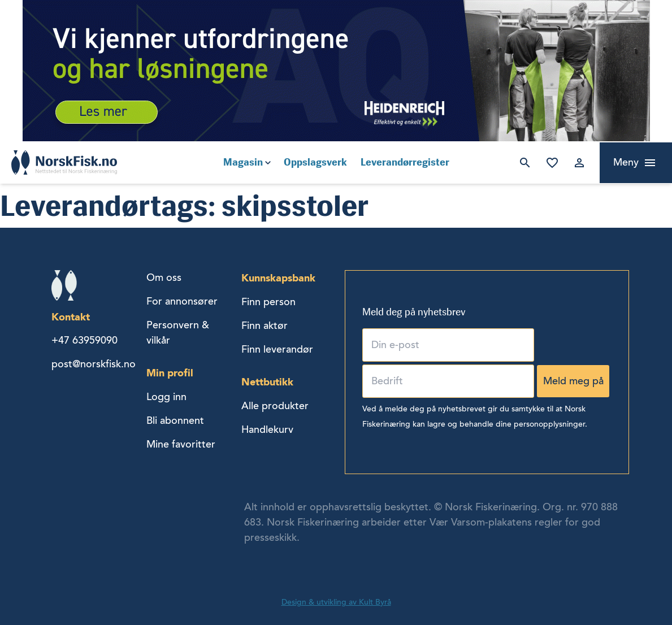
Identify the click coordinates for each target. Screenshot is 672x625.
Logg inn (579, 163)
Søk (525, 163)
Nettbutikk (267, 382)
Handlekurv (267, 429)
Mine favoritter (552, 163)
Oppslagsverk (315, 162)
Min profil (170, 373)
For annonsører (182, 301)
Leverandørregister (405, 162)
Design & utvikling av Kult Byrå (336, 602)
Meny (626, 162)
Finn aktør (265, 325)
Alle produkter (275, 406)
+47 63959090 (84, 340)
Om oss (164, 277)
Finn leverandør (277, 349)
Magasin (243, 162)
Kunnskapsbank (278, 278)
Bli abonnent (175, 420)
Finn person (268, 302)
